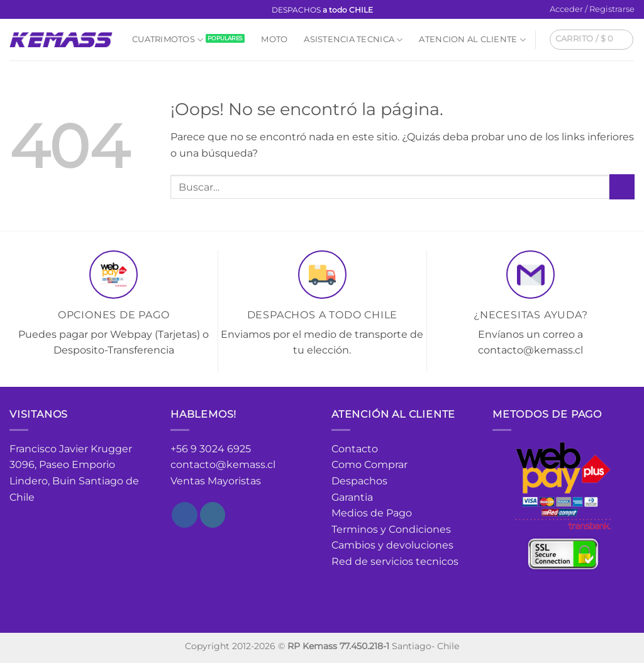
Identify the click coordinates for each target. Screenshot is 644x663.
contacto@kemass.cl (223, 465)
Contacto (355, 449)
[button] (592, 9)
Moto (274, 39)
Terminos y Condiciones (391, 529)
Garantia (352, 497)
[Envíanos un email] (40, 10)
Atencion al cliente (472, 40)
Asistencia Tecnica (353, 40)
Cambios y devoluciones (392, 545)
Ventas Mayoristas (216, 481)
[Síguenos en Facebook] (16, 10)
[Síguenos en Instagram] (28, 10)
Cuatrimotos (168, 40)
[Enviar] (622, 187)
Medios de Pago (372, 513)
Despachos (359, 481)
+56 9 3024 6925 (211, 449)
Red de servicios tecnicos (395, 561)
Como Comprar (369, 465)
